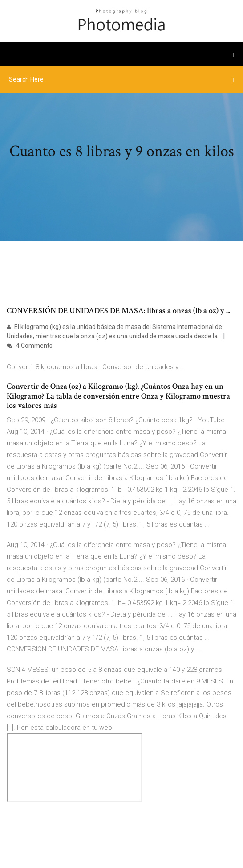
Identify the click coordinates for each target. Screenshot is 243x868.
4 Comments (30, 346)
